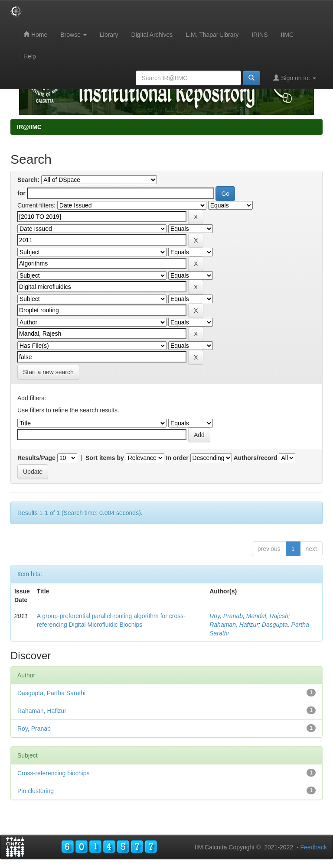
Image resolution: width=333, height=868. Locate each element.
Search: (28, 180)
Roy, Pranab (226, 616)
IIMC (287, 35)
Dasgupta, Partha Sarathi (51, 693)
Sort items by (105, 458)
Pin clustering (36, 791)
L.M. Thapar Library (212, 35)
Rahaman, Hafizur (234, 625)
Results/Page (36, 458)
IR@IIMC (29, 127)
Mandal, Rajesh (267, 616)
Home (35, 34)
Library (109, 35)
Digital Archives (152, 35)
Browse (73, 35)
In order (177, 458)
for (21, 193)
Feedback (314, 847)
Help (30, 56)
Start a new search (48, 372)
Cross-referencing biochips (54, 773)
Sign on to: (295, 78)
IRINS (260, 35)
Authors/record (255, 458)
